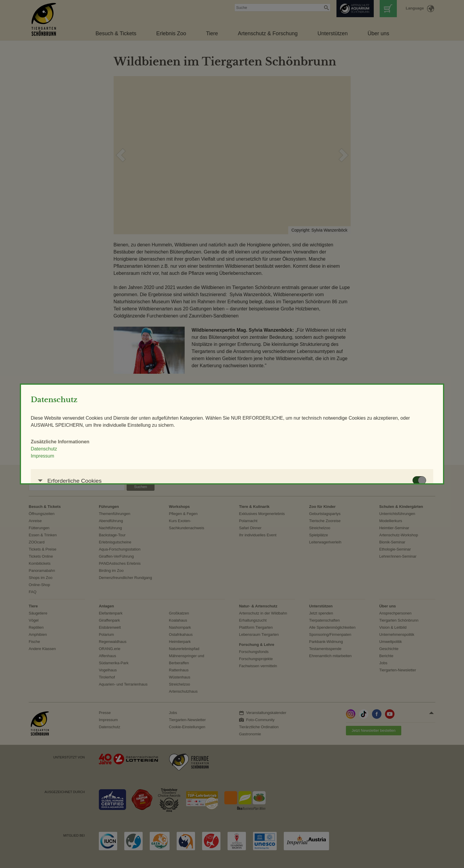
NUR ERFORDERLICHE (249, 516)
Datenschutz (125, 409)
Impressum (124, 416)
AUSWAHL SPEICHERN (319, 516)
